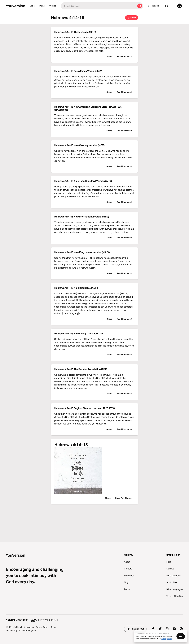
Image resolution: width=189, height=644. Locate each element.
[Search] (98, 6)
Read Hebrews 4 (125, 56)
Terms (54, 627)
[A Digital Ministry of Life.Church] (94, 619)
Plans (42, 6)
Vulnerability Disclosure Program (21, 630)
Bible (32, 6)
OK (181, 636)
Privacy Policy (42, 627)
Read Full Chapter (124, 498)
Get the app (153, 6)
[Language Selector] (167, 6)
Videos (53, 6)
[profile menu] (177, 6)
